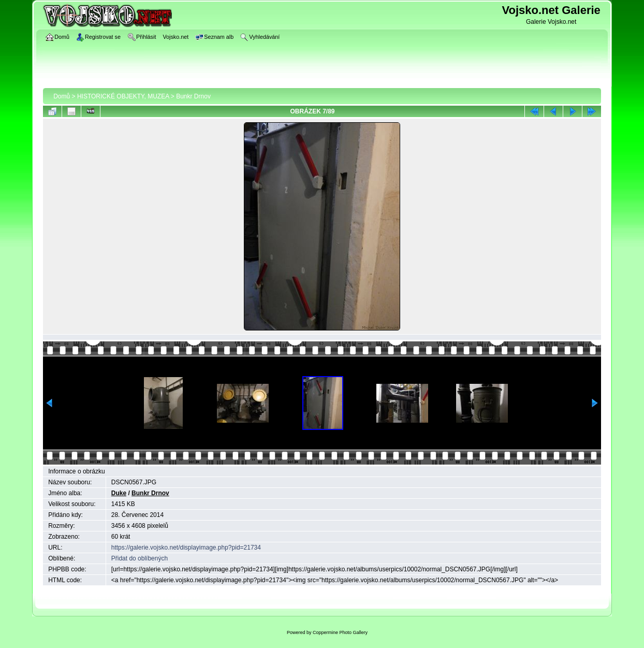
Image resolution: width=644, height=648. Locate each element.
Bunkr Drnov (193, 96)
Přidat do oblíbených (140, 558)
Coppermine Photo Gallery (340, 632)
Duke (119, 493)
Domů (62, 96)
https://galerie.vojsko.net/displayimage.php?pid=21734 (186, 548)
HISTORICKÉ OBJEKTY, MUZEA (123, 96)
